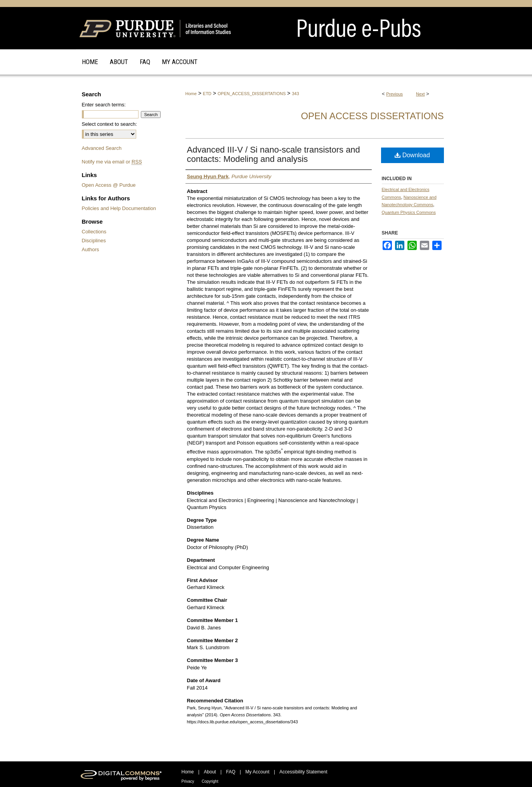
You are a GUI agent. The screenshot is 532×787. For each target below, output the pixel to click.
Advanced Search (102, 148)
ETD (207, 94)
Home (191, 94)
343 (295, 94)
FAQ (230, 772)
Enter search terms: (104, 105)
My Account (257, 772)
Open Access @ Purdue (109, 185)
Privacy (188, 781)
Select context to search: (109, 124)
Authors (91, 249)
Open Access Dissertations (372, 116)
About (210, 772)
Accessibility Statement (303, 772)
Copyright (210, 781)
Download (412, 155)
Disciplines (94, 241)
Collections (94, 232)
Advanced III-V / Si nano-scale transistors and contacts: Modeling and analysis (274, 154)
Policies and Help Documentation (119, 208)
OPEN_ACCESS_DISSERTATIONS (252, 94)
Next (420, 94)
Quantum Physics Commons (409, 212)
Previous (394, 94)
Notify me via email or (112, 162)
